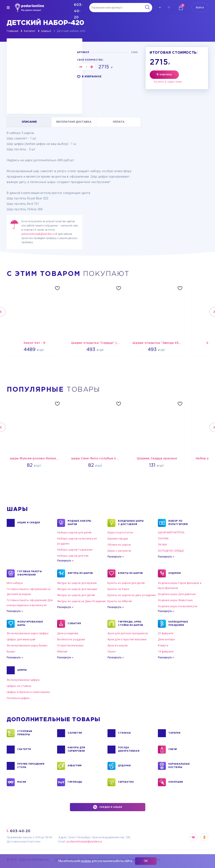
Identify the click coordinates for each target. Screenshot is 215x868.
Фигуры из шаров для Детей (76, 595)
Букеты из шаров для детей (126, 583)
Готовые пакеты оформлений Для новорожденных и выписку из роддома (30, 605)
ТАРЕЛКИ (174, 733)
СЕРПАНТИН (126, 782)
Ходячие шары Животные (175, 600)
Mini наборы (15, 583)
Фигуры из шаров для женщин (77, 589)
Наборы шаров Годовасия (75, 550)
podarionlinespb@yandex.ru (38, 234)
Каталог (30, 31)
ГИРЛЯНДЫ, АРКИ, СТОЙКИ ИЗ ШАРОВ (131, 624)
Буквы (11, 652)
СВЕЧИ (173, 750)
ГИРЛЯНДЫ (75, 782)
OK (204, 837)
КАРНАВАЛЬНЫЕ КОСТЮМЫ (179, 766)
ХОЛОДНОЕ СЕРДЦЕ (171, 551)
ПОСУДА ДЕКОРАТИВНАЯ (129, 750)
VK (193, 837)
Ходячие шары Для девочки (177, 594)
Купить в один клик (168, 82)
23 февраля (166, 633)
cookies (86, 861)
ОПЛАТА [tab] (119, 122)
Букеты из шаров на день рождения (132, 595)
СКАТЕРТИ (24, 750)
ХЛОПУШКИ (176, 782)
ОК (146, 861)
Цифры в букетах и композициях (28, 692)
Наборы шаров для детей (74, 532)
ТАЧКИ (162, 545)
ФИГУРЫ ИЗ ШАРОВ (80, 573)
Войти (200, 7)
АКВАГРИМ (75, 766)
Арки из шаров (118, 645)
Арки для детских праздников (128, 633)
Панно (112, 652)
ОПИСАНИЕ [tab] (29, 122)
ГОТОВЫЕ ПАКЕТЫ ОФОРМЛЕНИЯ (29, 573)
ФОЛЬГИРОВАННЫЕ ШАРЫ (30, 624)
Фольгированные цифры (23, 680)
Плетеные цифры (18, 698)
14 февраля (166, 652)
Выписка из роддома (71, 639)
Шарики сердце (118, 539)
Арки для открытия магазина (127, 639)
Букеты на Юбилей (120, 601)
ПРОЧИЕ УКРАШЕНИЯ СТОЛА (31, 766)
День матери (166, 639)
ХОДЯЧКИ (175, 573)
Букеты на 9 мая (118, 589)
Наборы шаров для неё (73, 556)
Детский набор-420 (71, 31)
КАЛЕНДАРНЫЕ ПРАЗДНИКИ (178, 624)
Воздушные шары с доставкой (131, 523)
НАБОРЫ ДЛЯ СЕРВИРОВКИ (76, 750)
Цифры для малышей (21, 639)
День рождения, (68, 633)
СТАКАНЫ (124, 733)
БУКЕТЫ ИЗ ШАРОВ (130, 573)
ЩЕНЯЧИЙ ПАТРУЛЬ (171, 532)
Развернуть (64, 561)
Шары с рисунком (119, 551)
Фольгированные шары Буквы (27, 645)
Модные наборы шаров (79, 523)
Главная (12, 31)
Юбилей (62, 652)
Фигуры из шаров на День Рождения (81, 601)
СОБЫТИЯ (74, 624)
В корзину (164, 75)
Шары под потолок (120, 532)
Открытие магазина (70, 645)
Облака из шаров (119, 545)
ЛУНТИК (163, 539)
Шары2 (46, 31)
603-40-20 (20, 831)
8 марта (163, 645)
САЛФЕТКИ (75, 733)
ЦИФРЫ (22, 670)
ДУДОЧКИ (124, 766)
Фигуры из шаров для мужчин (77, 583)
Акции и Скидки (29, 523)
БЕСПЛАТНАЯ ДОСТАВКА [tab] (74, 122)
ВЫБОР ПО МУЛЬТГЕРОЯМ (178, 523)
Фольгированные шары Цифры (28, 633)
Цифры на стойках (19, 686)
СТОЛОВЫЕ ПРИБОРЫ (25, 733)
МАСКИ (22, 782)
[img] (8, 8)
